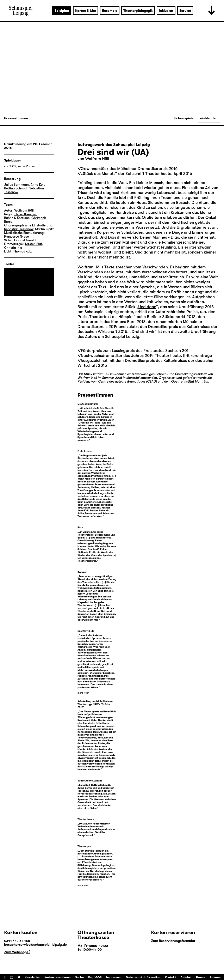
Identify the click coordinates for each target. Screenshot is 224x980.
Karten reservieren (58, 977)
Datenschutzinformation (143, 977)
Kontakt (170, 977)
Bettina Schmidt (16, 188)
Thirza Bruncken (26, 214)
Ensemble (110, 11)
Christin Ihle (13, 248)
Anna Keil (37, 185)
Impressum (114, 977)
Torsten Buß (33, 244)
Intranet (216, 977)
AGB (99, 977)
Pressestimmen (16, 118)
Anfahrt (186, 977)
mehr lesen (83, 693)
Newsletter (32, 977)
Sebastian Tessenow (19, 229)
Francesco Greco (17, 237)
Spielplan (62, 11)
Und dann (147, 307)
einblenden (209, 118)
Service (185, 11)
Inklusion (166, 11)
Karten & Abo (86, 11)
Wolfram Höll (97, 159)
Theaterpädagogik (138, 11)
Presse (201, 977)
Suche (79, 977)
